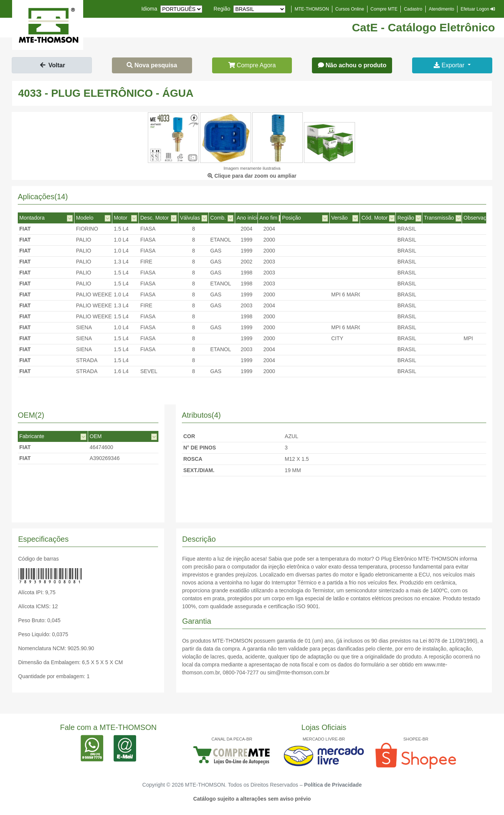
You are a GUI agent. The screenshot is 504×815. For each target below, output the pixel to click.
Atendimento (441, 9)
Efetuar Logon (478, 9)
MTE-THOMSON (312, 9)
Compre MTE (384, 9)
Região (222, 9)
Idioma (149, 9)
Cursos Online (350, 9)
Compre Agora (252, 65)
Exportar (450, 65)
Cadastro (413, 9)
